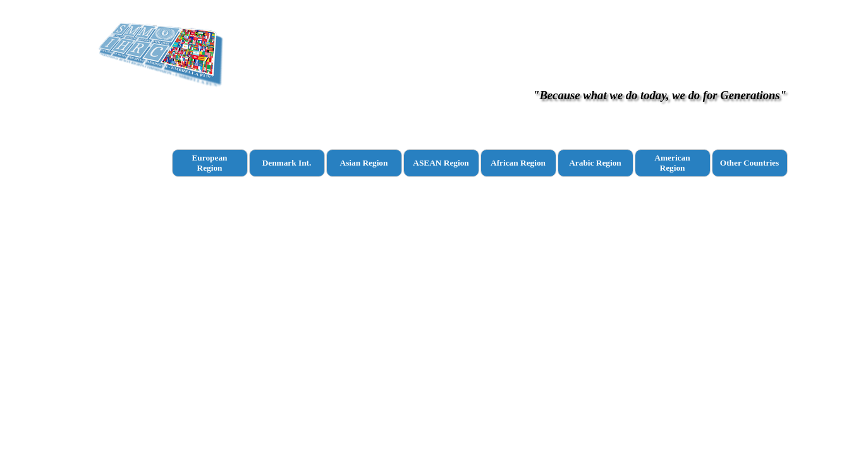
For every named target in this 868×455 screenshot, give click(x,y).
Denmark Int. (287, 163)
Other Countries (749, 163)
